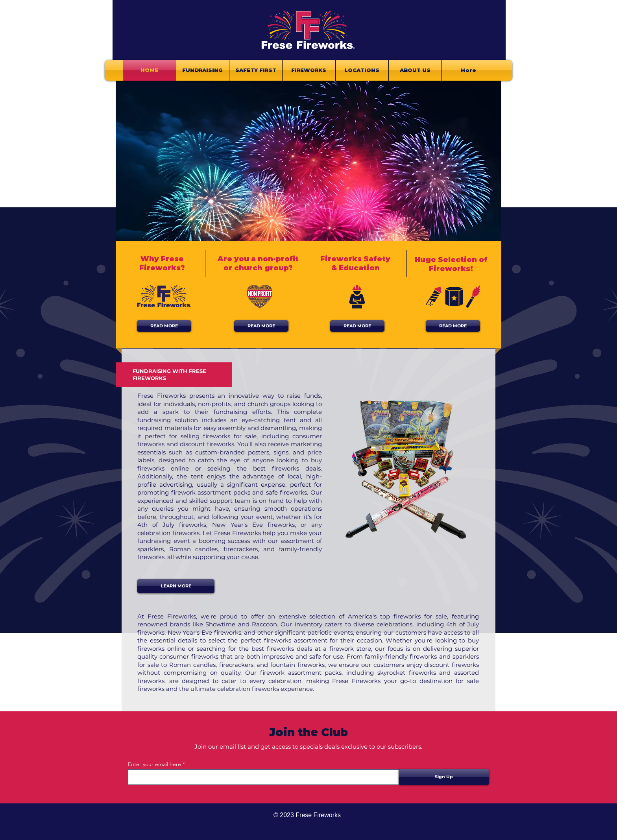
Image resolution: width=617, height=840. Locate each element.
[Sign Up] (444, 777)
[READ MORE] (164, 326)
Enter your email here (154, 764)
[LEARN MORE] (176, 586)
